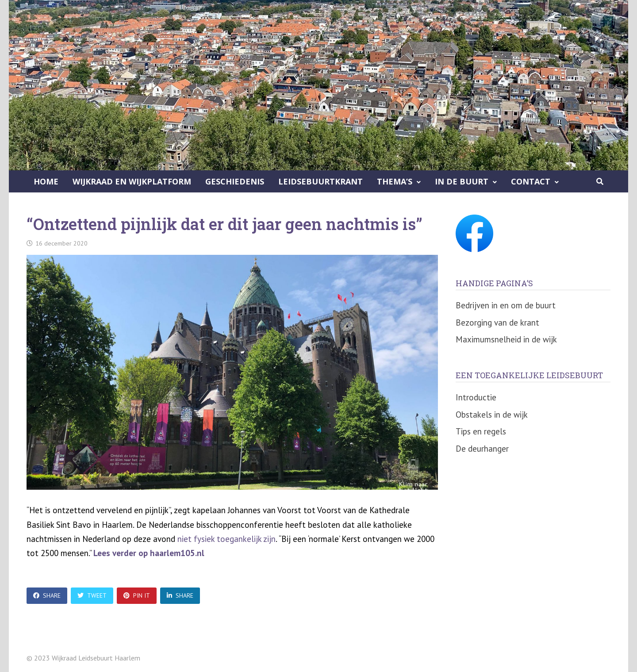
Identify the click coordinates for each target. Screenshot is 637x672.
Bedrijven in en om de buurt (506, 305)
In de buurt (462, 181)
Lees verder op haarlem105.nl (149, 553)
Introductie (476, 397)
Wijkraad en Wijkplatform (132, 181)
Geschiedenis (235, 181)
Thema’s (395, 181)
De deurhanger (482, 449)
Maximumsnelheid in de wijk (506, 339)
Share (47, 595)
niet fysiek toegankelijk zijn (226, 539)
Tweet (92, 595)
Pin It (137, 595)
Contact (531, 181)
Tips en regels (481, 431)
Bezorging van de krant (497, 323)
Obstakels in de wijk (492, 415)
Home (46, 181)
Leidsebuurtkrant (320, 181)
